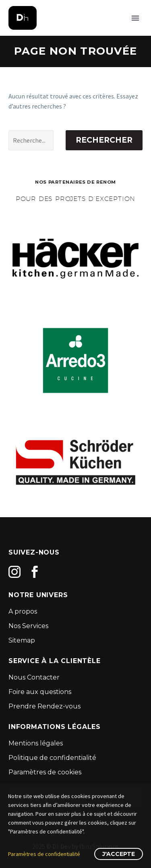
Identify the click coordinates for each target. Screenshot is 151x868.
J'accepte (119, 854)
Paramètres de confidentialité (44, 854)
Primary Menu (135, 18)
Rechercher (104, 140)
